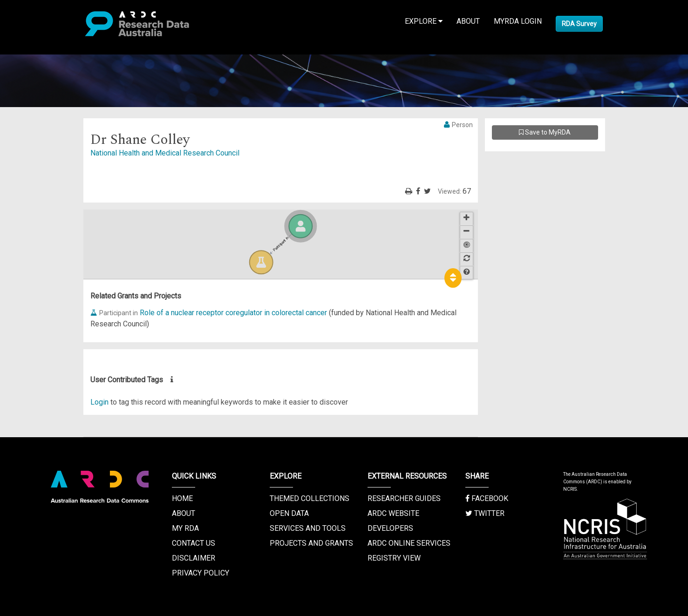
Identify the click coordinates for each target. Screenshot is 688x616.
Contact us (194, 543)
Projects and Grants (311, 543)
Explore (424, 21)
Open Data (289, 513)
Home (182, 498)
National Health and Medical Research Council (165, 153)
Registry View (394, 558)
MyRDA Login (518, 21)
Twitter (485, 513)
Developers (390, 528)
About (468, 21)
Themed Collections (310, 498)
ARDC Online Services (409, 543)
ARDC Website (393, 513)
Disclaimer (194, 558)
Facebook (487, 498)
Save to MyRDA (545, 132)
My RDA (185, 528)
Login (99, 402)
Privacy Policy (201, 573)
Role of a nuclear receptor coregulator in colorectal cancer (233, 313)
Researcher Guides (404, 498)
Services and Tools (308, 528)
